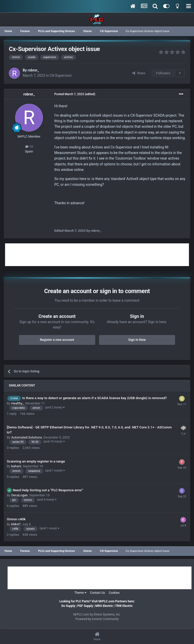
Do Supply (68, 606)
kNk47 (16, 524)
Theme (80, 593)
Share (139, 73)
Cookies (114, 593)
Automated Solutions (26, 437)
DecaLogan (19, 495)
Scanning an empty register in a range (36, 461)
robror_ (33, 70)
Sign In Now (137, 340)
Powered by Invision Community (97, 619)
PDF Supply (85, 606)
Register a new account (57, 340)
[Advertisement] (97, 255)
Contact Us (98, 593)
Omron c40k (16, 519)
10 (29, 147)
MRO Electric (104, 606)
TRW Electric (124, 606)
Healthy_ (17, 403)
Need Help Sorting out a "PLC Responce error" (48, 490)
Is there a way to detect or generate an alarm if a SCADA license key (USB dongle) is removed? (95, 398)
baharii (16, 466)
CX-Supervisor (61, 75)
